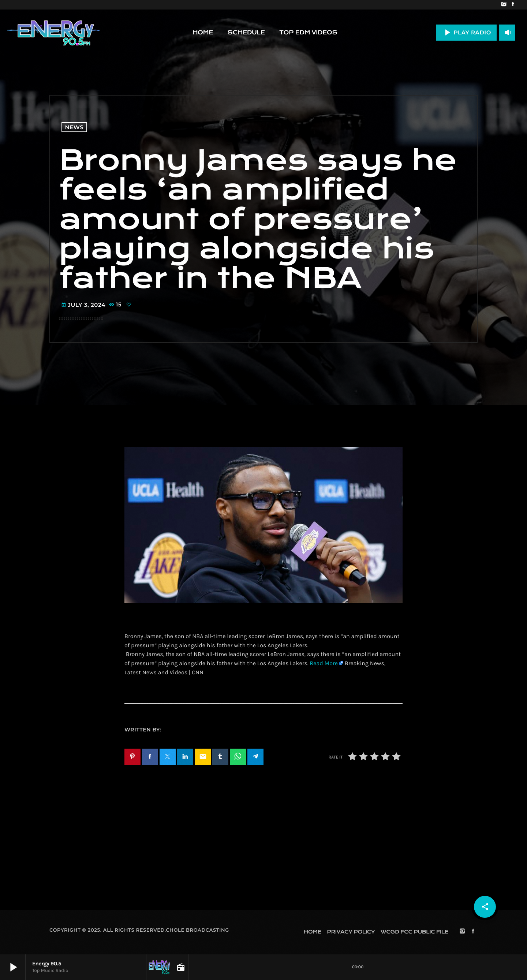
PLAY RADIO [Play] (466, 32)
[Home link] (53, 33)
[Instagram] (504, 5)
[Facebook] (513, 5)
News (74, 127)
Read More (324, 664)
